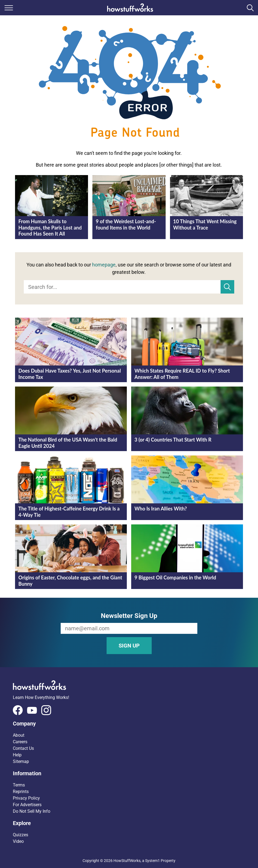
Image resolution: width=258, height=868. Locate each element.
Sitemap (21, 761)
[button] (129, 724)
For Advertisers (27, 805)
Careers (20, 742)
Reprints (21, 792)
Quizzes (20, 835)
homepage (104, 265)
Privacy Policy (26, 798)
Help (17, 755)
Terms (19, 785)
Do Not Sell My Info (32, 811)
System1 (153, 861)
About (19, 735)
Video (18, 841)
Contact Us (23, 748)
